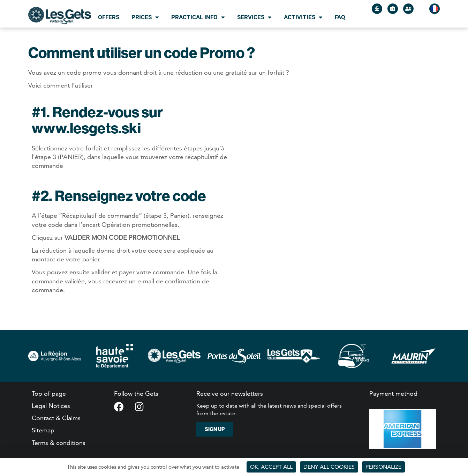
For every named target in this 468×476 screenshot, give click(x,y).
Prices (145, 17)
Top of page (49, 393)
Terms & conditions (59, 443)
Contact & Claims (56, 418)
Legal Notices (51, 406)
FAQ (340, 17)
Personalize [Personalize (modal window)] (383, 467)
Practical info (198, 17)
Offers (109, 17)
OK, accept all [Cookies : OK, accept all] (271, 467)
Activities (303, 17)
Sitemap (43, 430)
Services (254, 17)
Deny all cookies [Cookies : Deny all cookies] (329, 467)
